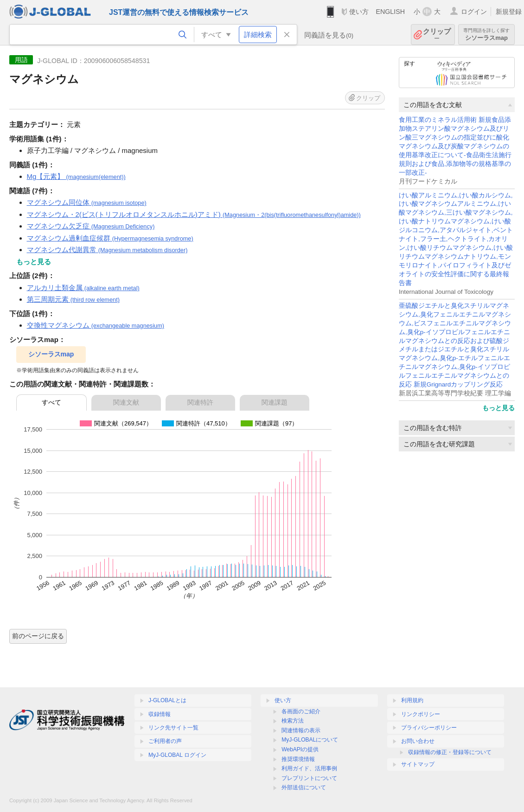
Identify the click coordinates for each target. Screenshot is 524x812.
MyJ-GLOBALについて (310, 740)
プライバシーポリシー (429, 728)
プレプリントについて (309, 778)
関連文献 (126, 402)
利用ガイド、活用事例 (309, 768)
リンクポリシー (421, 714)
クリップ (437, 35)
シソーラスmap (486, 35)
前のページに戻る (38, 636)
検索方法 (293, 721)
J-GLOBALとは (167, 700)
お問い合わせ (418, 741)
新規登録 (509, 12)
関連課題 (275, 402)
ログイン (474, 12)
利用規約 (412, 700)
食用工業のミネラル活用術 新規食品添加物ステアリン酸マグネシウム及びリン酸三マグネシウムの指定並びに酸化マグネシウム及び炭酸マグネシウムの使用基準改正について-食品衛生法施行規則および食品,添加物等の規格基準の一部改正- (455, 146)
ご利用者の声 (165, 741)
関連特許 (200, 402)
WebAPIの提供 (300, 749)
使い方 (359, 12)
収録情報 (160, 714)
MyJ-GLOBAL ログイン (177, 755)
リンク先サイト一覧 (173, 728)
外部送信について (304, 787)
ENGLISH (390, 12)
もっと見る (498, 408)
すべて (51, 402)
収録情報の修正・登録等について (450, 752)
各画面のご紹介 (301, 711)
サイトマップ (418, 764)
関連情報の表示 (301, 730)
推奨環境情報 (298, 759)
